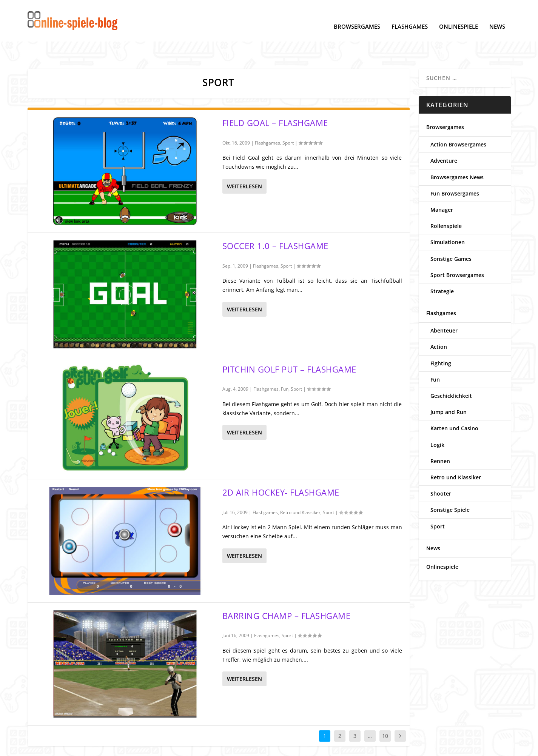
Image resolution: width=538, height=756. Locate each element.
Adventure (444, 137)
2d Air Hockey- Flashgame (281, 469)
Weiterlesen (244, 163)
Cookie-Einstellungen (93, 747)
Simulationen (448, 219)
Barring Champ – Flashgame (287, 592)
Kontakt (172, 747)
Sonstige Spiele (450, 486)
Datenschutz (44, 747)
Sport (288, 119)
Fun (285, 366)
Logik (437, 421)
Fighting (441, 340)
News (497, 15)
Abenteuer (444, 307)
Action (439, 323)
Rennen (440, 438)
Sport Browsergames (457, 252)
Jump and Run (449, 389)
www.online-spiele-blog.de (402, 747)
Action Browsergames (458, 121)
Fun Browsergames (455, 170)
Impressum (141, 747)
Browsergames (357, 15)
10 (385, 712)
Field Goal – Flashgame (275, 99)
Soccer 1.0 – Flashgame (275, 222)
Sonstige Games (451, 235)
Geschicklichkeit (451, 372)
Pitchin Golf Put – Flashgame (289, 346)
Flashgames (410, 15)
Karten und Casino (454, 405)
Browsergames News (457, 154)
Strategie (442, 268)
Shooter (441, 470)
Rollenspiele (446, 202)
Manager (442, 186)
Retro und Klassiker (300, 489)
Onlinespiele (459, 15)
